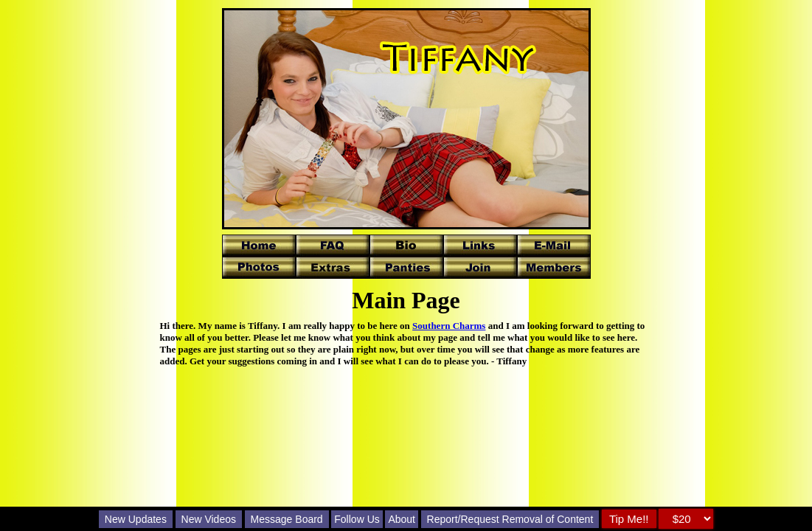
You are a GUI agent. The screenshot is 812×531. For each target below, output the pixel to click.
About (402, 519)
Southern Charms (449, 326)
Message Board (287, 519)
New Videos (209, 519)
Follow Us (357, 519)
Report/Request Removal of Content (510, 519)
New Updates (136, 519)
